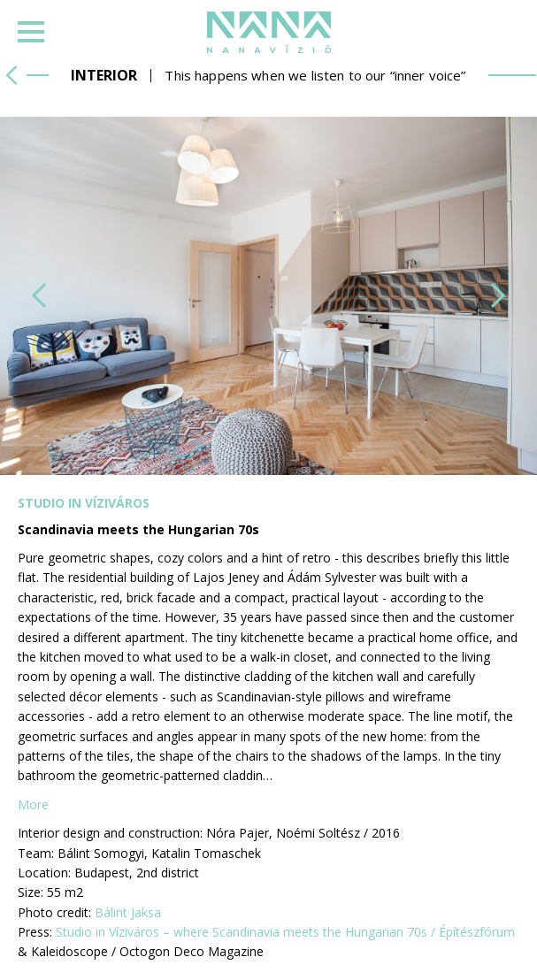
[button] (39, 295)
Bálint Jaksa (128, 912)
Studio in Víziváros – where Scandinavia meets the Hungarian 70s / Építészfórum (285, 932)
